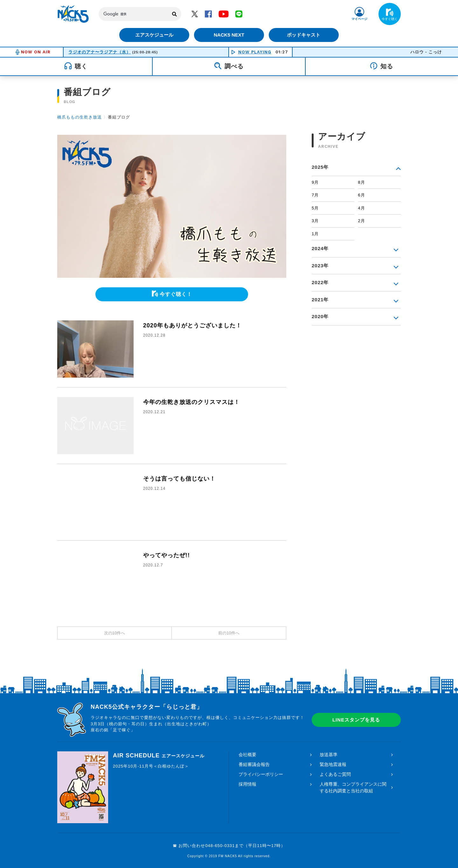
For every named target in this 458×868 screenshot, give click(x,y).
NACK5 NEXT (229, 35)
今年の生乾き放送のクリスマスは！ (191, 402)
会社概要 (247, 755)
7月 (315, 195)
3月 (315, 221)
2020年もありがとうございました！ (192, 325)
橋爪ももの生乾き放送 (80, 117)
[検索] (133, 14)
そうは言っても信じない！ (179, 479)
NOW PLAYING (255, 52)
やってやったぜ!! (167, 555)
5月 (315, 208)
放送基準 (329, 755)
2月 (362, 221)
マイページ (359, 19)
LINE (239, 14)
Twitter (195, 14)
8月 (362, 182)
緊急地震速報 (333, 764)
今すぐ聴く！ (176, 294)
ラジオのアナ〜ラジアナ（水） (100, 52)
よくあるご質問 (335, 774)
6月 (362, 195)
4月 (362, 208)
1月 (315, 234)
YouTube (224, 14)
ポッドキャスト (304, 35)
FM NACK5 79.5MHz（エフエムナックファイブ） (73, 14)
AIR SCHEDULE (159, 755)
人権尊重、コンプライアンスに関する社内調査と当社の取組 (353, 787)
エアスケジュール (154, 35)
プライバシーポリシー (261, 774)
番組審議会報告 (254, 764)
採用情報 (247, 784)
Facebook (208, 14)
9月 (315, 182)
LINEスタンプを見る (356, 720)
